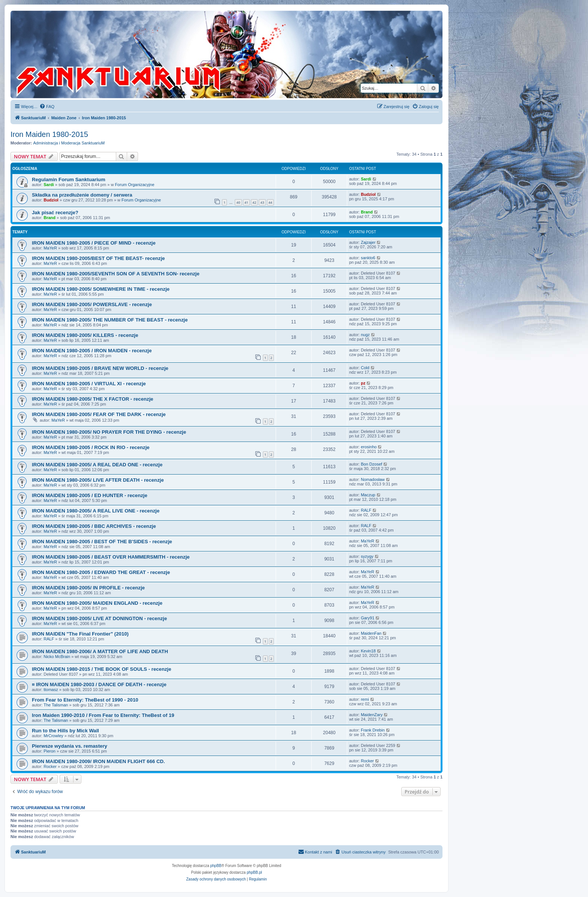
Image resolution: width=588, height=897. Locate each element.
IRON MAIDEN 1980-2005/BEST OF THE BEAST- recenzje (98, 258)
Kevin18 (368, 651)
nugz (365, 335)
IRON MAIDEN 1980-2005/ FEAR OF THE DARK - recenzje (99, 414)
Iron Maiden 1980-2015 (49, 134)
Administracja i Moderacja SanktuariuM (69, 143)
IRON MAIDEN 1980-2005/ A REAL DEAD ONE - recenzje (97, 465)
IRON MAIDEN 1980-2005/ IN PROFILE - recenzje (88, 588)
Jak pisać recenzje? (55, 213)
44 (270, 202)
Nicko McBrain (57, 657)
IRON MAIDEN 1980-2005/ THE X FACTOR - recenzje (93, 399)
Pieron (49, 751)
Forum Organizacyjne (134, 185)
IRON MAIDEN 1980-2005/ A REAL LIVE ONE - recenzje (96, 511)
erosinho (369, 447)
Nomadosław (373, 479)
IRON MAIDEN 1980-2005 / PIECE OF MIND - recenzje (94, 243)
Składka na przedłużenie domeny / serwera (82, 195)
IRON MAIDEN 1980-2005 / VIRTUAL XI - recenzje (89, 384)
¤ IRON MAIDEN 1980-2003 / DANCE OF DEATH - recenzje (99, 684)
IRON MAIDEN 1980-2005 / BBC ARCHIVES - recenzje (94, 526)
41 (246, 202)
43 (262, 202)
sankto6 (368, 258)
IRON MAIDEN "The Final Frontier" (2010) (80, 634)
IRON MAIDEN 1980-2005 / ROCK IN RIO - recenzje (91, 447)
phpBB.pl (254, 872)
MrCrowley (53, 736)
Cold (365, 368)
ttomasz (51, 690)
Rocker (50, 766)
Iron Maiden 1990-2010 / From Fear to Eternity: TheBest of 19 (103, 715)
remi (365, 699)
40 (238, 202)
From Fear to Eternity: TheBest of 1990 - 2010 (85, 700)
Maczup (368, 495)
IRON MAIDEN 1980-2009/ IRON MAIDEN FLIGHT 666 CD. (98, 761)
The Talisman (56, 705)
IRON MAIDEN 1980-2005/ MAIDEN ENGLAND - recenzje (97, 603)
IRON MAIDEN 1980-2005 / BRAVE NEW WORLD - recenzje (100, 368)
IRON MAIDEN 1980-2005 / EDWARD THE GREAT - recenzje (101, 572)
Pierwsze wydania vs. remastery (70, 746)
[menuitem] (47, 107)
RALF (366, 510)
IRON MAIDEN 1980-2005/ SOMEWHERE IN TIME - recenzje (101, 289)
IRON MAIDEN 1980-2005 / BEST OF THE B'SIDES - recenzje (102, 542)
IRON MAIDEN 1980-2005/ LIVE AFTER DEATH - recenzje (98, 480)
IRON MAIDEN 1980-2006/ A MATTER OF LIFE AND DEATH (100, 651)
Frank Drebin (373, 730)
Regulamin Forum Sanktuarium (69, 180)
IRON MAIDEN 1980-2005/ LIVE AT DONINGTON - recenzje (99, 618)
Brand (49, 218)
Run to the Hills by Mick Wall (65, 731)
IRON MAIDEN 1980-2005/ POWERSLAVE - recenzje (92, 304)
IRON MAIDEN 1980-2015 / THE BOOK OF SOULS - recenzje (102, 669)
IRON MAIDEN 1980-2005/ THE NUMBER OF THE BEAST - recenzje (110, 320)
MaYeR (50, 248)
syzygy (367, 556)
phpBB (216, 866)
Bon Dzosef (371, 464)
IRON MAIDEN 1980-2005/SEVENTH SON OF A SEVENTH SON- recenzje (116, 274)
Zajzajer (368, 242)
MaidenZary (372, 715)
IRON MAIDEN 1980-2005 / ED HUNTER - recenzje (90, 495)
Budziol (51, 200)
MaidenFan (371, 633)
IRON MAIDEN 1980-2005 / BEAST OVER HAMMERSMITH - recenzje (111, 557)
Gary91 (367, 618)
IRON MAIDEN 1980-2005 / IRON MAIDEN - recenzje (92, 351)
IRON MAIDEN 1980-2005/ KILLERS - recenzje (85, 335)
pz (363, 383)
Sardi (49, 185)
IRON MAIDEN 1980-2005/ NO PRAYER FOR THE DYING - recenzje (109, 432)
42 (254, 202)
